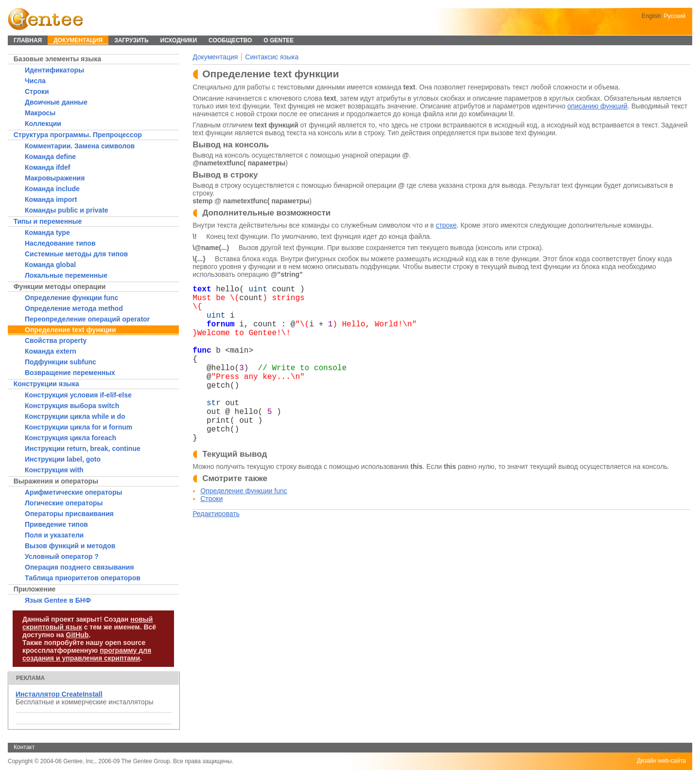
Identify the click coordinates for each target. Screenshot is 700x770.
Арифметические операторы (73, 492)
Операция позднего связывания (79, 567)
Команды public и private (67, 210)
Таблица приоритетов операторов (83, 578)
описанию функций (597, 106)
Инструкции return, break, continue (83, 448)
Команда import (51, 199)
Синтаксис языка (272, 57)
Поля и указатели (54, 535)
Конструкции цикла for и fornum (79, 427)
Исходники (179, 40)
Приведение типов (56, 524)
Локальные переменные (66, 275)
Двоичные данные (56, 102)
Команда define (50, 157)
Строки (37, 91)
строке (446, 225)
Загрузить (131, 40)
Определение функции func (71, 298)
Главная (28, 40)
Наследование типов (60, 243)
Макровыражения (55, 178)
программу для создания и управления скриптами (87, 654)
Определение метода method (74, 308)
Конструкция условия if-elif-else (78, 395)
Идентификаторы (54, 70)
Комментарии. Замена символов (80, 146)
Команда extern (51, 351)
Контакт (24, 747)
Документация (215, 57)
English (651, 16)
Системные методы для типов (76, 254)
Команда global (50, 265)
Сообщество (230, 40)
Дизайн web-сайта (661, 761)
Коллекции (43, 124)
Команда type (47, 233)
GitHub (78, 635)
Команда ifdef (47, 167)
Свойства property (56, 340)
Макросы (40, 113)
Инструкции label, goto (63, 459)
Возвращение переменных (70, 373)
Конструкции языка (46, 384)
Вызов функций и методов (70, 546)
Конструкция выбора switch (72, 406)
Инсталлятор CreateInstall (59, 694)
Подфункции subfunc (61, 362)
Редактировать (216, 514)
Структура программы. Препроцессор (78, 135)
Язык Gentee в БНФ (58, 600)
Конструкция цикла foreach (70, 438)
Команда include (52, 189)
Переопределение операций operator (87, 319)
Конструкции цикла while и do (75, 416)
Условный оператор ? (62, 556)
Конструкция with (54, 470)
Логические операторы (64, 503)
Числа (35, 81)
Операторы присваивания (69, 514)
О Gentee (279, 40)
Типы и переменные (48, 221)
